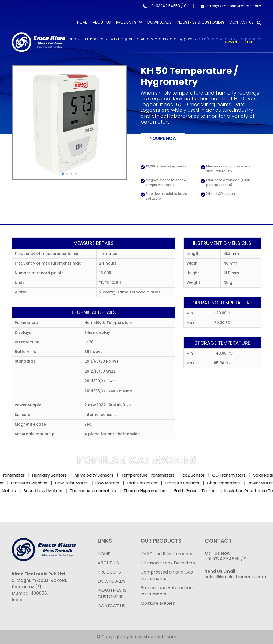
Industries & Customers (200, 22)
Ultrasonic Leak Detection (168, 563)
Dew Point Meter (69, 483)
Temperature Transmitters (152, 475)
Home (82, 22)
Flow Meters (105, 483)
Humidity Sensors (54, 475)
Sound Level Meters (46, 491)
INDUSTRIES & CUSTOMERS (112, 593)
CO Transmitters (233, 475)
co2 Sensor (198, 475)
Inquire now (163, 138)
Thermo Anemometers (96, 491)
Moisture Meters (158, 603)
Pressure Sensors (180, 483)
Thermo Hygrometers (148, 491)
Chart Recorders (221, 483)
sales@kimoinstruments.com (231, 6)
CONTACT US (111, 606)
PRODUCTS (126, 22)
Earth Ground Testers (199, 491)
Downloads (160, 22)
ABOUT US (108, 563)
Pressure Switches (27, 483)
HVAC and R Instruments (166, 554)
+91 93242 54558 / (163, 6)
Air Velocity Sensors (98, 475)
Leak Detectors (140, 483)
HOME (104, 554)
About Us (102, 22)
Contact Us (241, 22)
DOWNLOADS (112, 581)
